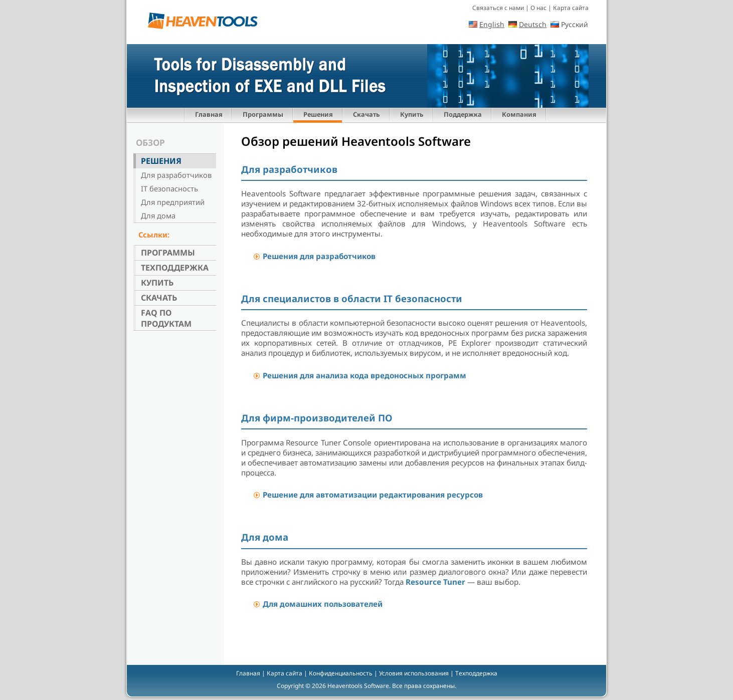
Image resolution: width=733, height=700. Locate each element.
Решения (318, 114)
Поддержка (463, 114)
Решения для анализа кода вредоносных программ (364, 375)
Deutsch (533, 24)
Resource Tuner (435, 582)
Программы (263, 114)
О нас (538, 8)
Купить (412, 114)
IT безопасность (169, 188)
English (492, 24)
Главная (209, 114)
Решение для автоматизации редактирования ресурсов (373, 495)
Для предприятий (173, 202)
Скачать (367, 114)
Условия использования (414, 673)
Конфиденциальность (341, 673)
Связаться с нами (498, 8)
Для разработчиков (176, 175)
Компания (519, 114)
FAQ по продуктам (166, 318)
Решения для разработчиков (319, 256)
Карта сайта (571, 8)
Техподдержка (175, 268)
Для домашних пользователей (323, 604)
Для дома (158, 215)
